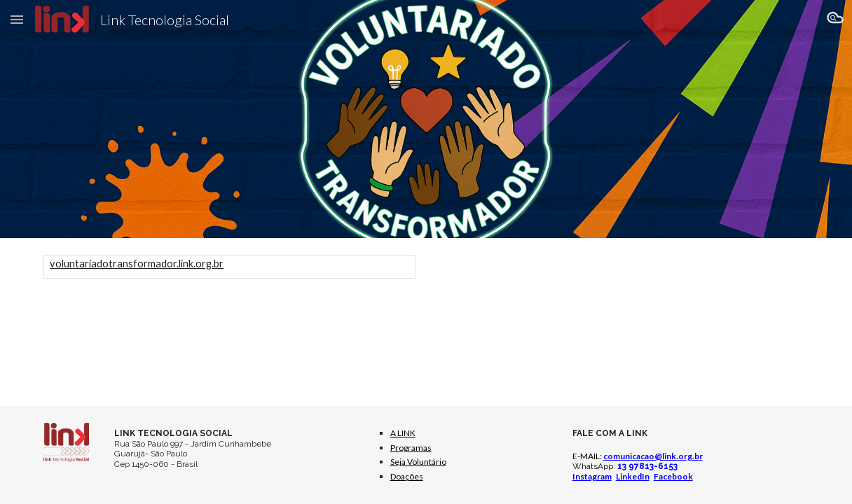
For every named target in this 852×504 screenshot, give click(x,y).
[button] (17, 19)
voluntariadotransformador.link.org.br (137, 264)
